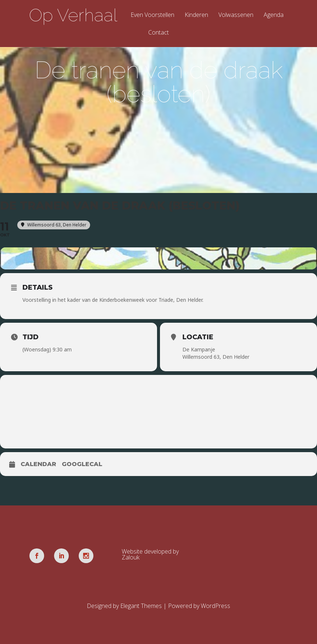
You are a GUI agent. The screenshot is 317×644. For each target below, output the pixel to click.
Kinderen (196, 15)
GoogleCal (82, 464)
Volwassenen (236, 15)
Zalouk (131, 557)
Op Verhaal (73, 15)
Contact (158, 33)
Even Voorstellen (152, 15)
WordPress (216, 606)
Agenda (274, 15)
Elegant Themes (141, 606)
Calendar (38, 464)
